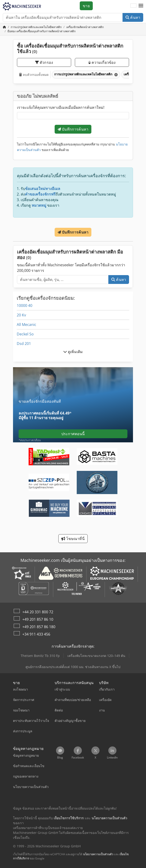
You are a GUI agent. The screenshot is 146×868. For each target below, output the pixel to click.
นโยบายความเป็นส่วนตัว (98, 854)
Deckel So (25, 334)
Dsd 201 (24, 344)
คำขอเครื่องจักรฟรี (40, 194)
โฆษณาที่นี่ (73, 539)
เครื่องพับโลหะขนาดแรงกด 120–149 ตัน (96, 656)
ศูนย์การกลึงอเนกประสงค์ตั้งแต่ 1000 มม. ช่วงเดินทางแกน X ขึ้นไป (73, 667)
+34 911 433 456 (36, 634)
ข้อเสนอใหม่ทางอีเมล (43, 189)
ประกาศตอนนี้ (73, 434)
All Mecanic (27, 325)
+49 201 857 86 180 (39, 627)
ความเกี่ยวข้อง (102, 62)
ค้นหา (133, 17)
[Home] (36, 27)
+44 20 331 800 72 (38, 612)
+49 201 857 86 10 (38, 619)
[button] (141, 6)
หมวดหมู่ (39, 205)
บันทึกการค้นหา (73, 129)
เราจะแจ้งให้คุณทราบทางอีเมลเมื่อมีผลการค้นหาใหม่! (61, 107)
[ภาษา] (133, 6)
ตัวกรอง (44, 62)
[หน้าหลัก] (4, 27)
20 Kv (21, 315)
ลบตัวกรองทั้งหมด (34, 75)
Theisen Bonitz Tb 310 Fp (40, 656)
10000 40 (25, 305)
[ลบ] (116, 75)
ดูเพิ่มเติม (73, 352)
